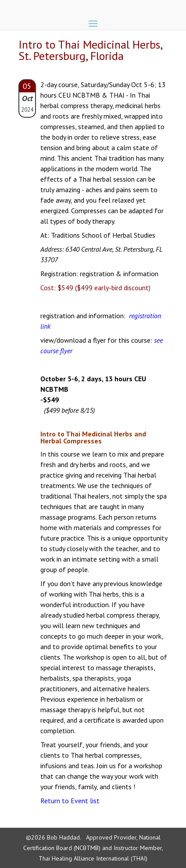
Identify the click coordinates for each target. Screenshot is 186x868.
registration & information (119, 274)
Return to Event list (70, 801)
